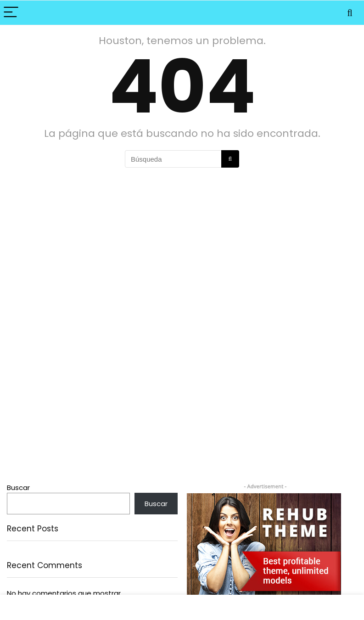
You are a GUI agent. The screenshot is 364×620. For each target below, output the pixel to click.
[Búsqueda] (230, 159)
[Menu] (11, 13)
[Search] (350, 13)
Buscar (18, 488)
